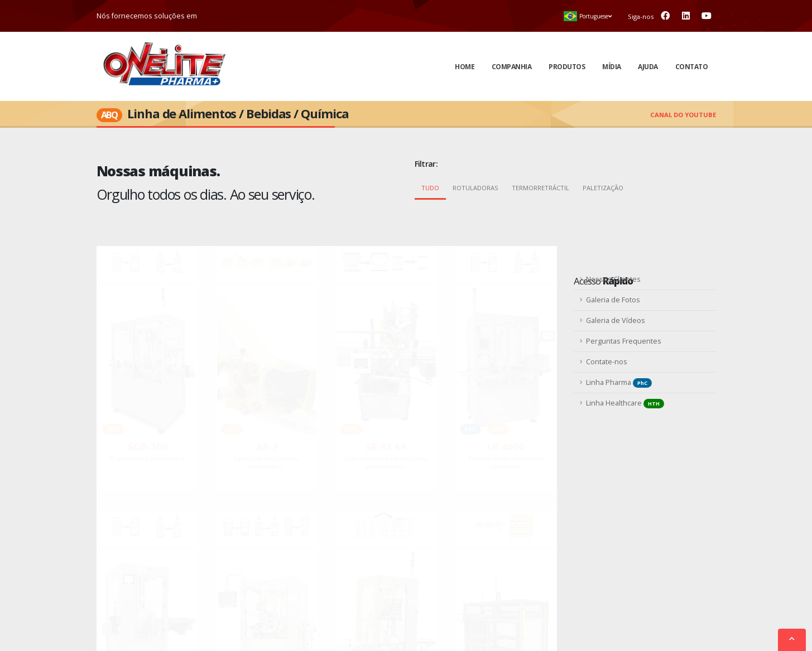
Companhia (512, 67)
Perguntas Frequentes (624, 341)
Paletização (603, 188)
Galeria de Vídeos (616, 320)
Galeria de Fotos (613, 300)
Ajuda (648, 67)
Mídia (612, 67)
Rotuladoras (475, 188)
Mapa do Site (482, 626)
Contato (692, 67)
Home (465, 67)
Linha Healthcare (625, 403)
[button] (588, 16)
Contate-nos (607, 362)
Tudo (430, 188)
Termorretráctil (540, 188)
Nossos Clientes (613, 279)
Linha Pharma (619, 383)
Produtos (567, 67)
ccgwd (519, 626)
